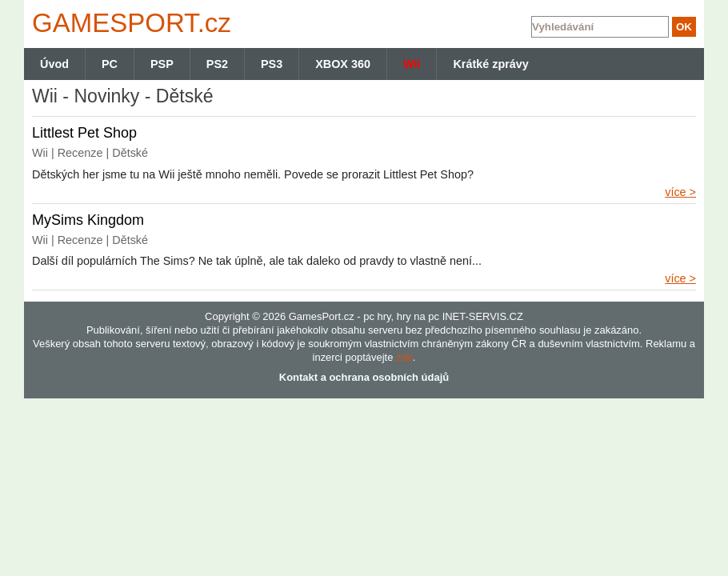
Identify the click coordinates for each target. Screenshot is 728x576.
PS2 (217, 64)
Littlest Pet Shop (84, 133)
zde (404, 357)
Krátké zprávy (490, 64)
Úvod (54, 64)
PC (110, 64)
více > (680, 192)
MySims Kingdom (88, 220)
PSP (162, 64)
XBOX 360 (343, 64)
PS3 (272, 64)
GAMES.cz (128, 23)
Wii (412, 64)
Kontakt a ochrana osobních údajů (364, 377)
